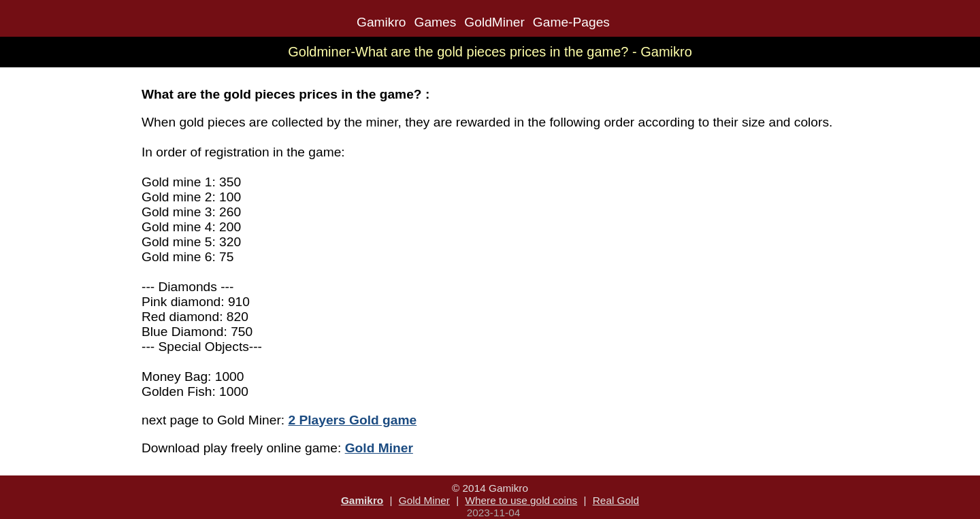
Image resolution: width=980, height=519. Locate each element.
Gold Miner (424, 500)
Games (435, 22)
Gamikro (381, 22)
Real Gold (616, 500)
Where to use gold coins (521, 500)
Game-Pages (571, 22)
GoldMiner (494, 22)
